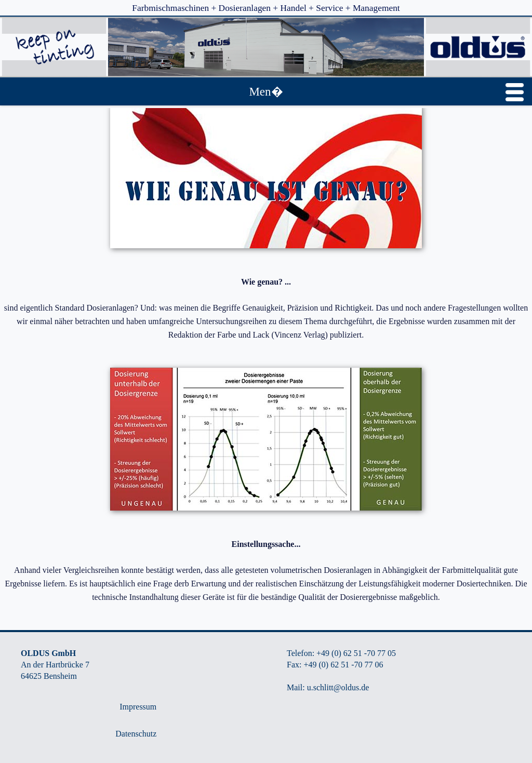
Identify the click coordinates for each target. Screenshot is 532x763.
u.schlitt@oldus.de (338, 687)
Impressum (138, 707)
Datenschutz (136, 734)
